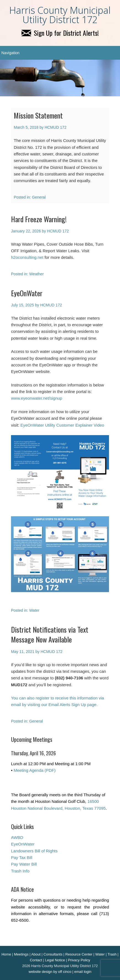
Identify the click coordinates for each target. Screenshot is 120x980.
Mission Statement (38, 115)
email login (83, 972)
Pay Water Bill (24, 864)
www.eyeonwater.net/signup (37, 398)
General (39, 197)
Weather (36, 274)
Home (6, 954)
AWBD (17, 837)
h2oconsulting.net (27, 257)
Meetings (21, 954)
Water (34, 610)
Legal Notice (55, 960)
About (36, 954)
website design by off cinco (50, 972)
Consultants (53, 954)
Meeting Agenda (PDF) (35, 770)
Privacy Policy (79, 960)
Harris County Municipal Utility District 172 (60, 15)
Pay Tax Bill (22, 857)
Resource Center (79, 954)
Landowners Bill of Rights (34, 851)
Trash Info (20, 871)
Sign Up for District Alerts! (60, 33)
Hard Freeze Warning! (39, 219)
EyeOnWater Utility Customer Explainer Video (62, 425)
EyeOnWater (27, 293)
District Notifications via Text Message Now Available (50, 634)
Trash (112, 954)
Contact (36, 960)
